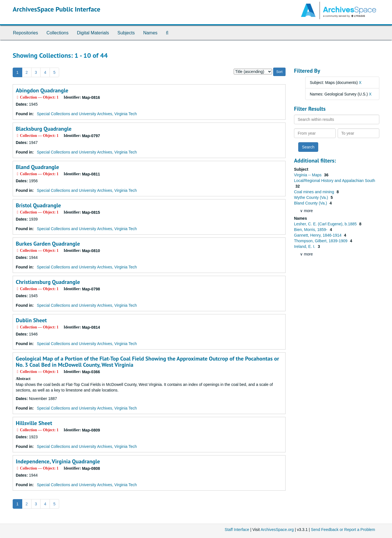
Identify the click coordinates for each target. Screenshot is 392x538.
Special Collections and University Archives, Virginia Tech (87, 114)
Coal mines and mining (315, 192)
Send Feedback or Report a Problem (343, 530)
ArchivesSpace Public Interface (56, 9)
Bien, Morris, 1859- (311, 230)
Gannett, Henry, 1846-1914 (318, 235)
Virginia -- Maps (308, 175)
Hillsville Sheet (34, 423)
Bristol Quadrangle (38, 205)
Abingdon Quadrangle (42, 90)
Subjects (126, 33)
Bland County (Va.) (311, 203)
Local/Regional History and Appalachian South (335, 181)
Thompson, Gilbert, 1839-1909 (321, 241)
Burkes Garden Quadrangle (48, 244)
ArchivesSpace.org (277, 530)
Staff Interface (237, 530)
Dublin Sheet (31, 320)
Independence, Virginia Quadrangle (58, 461)
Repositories (25, 33)
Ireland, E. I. (305, 246)
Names (150, 33)
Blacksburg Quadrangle (44, 129)
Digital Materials (93, 33)
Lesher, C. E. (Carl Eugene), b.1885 (326, 224)
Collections (57, 33)
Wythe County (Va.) (312, 197)
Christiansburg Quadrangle (48, 282)
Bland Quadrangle (37, 167)
